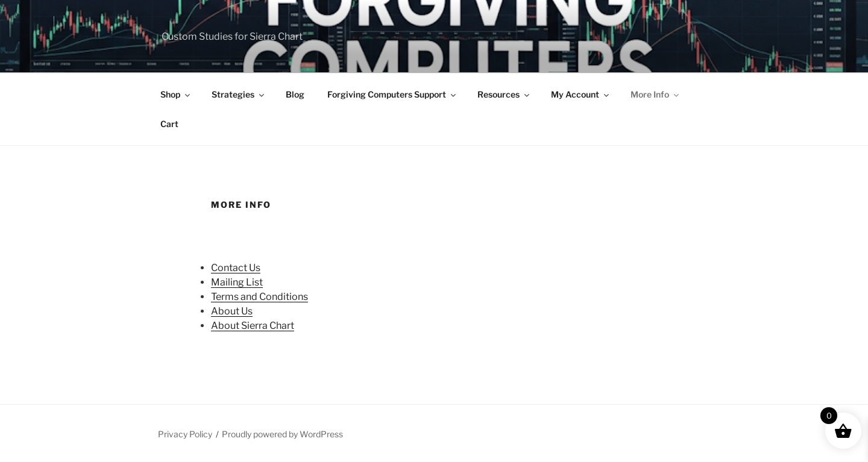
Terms (225, 297)
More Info (656, 94)
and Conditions (273, 297)
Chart (281, 326)
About (225, 311)
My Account (581, 94)
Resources (504, 94)
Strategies (239, 94)
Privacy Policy (185, 434)
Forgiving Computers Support (392, 94)
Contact (230, 268)
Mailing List (237, 282)
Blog (295, 94)
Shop (176, 94)
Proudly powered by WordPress (282, 434)
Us (255, 268)
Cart (169, 124)
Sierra (254, 326)
